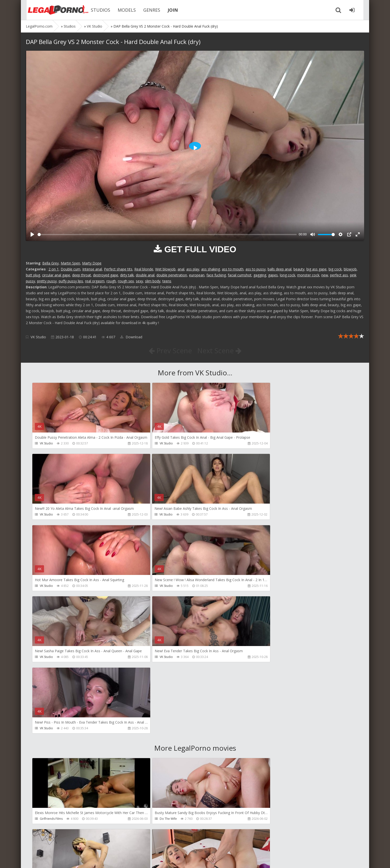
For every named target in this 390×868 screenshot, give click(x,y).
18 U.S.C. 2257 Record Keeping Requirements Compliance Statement (184, 859)
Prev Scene (170, 350)
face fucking (216, 275)
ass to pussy (256, 269)
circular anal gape (56, 275)
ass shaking (211, 269)
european (197, 275)
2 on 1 (54, 269)
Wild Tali (263, 819)
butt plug (33, 275)
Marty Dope (92, 263)
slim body (153, 281)
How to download (97, 845)
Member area (61, 845)
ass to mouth (233, 269)
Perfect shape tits (118, 269)
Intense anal (92, 269)
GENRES (148, 10)
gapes (273, 275)
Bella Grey (50, 263)
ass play (193, 269)
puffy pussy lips (71, 281)
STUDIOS (97, 10)
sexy (139, 281)
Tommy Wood (50, 748)
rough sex (126, 281)
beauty (299, 269)
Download (131, 337)
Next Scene (219, 350)
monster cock (308, 275)
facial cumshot (240, 275)
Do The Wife (157, 677)
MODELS (123, 10)
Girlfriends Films (51, 677)
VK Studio (38, 337)
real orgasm (95, 281)
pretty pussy (47, 281)
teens (167, 281)
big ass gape (317, 269)
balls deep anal (280, 269)
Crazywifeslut (267, 748)
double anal (145, 275)
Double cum (71, 269)
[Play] (32, 234)
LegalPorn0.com (62, 859)
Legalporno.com (53, 10)
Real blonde (144, 269)
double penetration (172, 275)
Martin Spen (70, 263)
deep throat (82, 275)
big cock (335, 269)
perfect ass (339, 275)
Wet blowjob (165, 269)
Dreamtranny (267, 677)
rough (111, 281)
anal (181, 269)
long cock (288, 275)
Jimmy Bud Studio (161, 819)
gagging (260, 275)
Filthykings (156, 748)
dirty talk (127, 275)
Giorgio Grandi (50, 819)
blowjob (350, 269)
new (325, 275)
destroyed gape (106, 275)
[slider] (167, 235)
